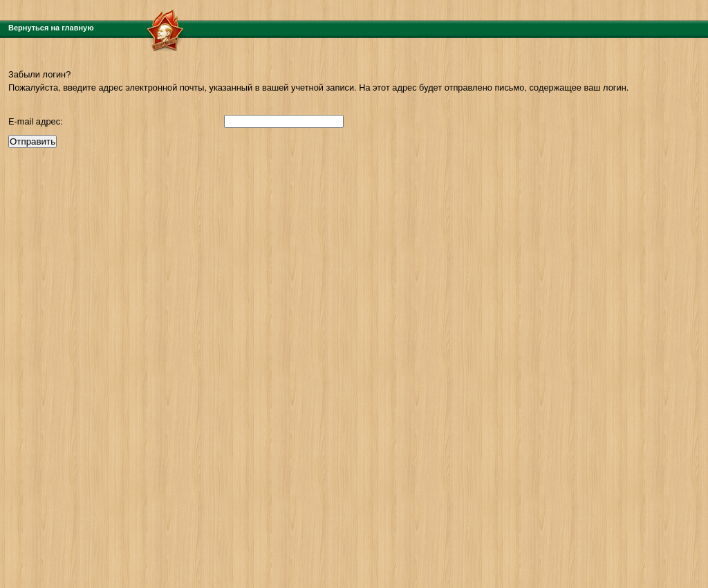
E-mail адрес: (36, 121)
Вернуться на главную (51, 28)
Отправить (32, 141)
